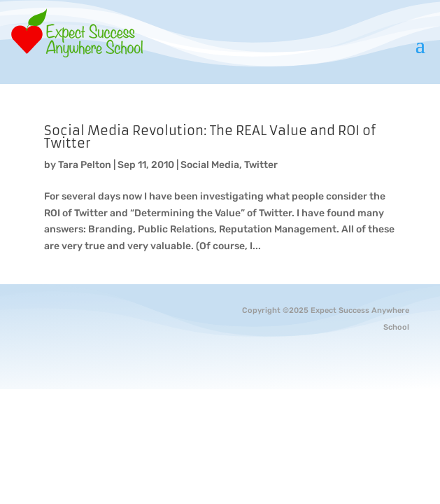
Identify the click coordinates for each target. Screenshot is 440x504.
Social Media (210, 165)
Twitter (261, 165)
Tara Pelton (85, 165)
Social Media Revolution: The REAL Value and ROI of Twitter (210, 137)
